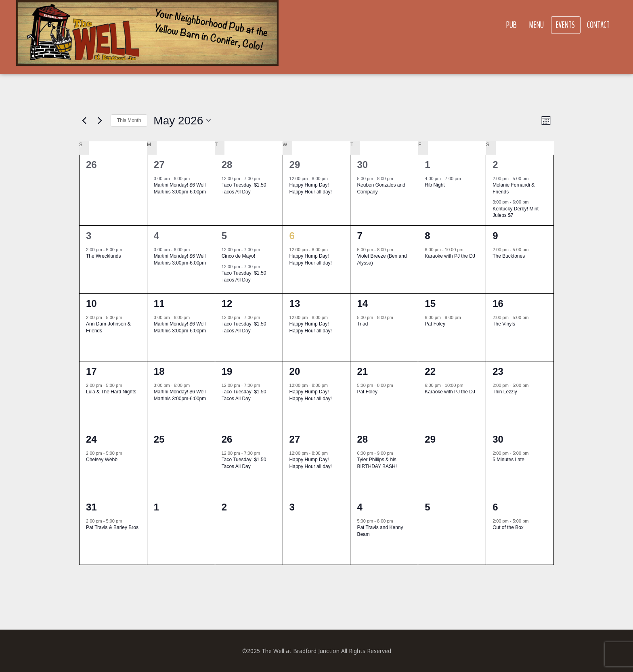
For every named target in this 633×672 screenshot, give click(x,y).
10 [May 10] (91, 303)
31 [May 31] (91, 507)
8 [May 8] (427, 236)
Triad (362, 324)
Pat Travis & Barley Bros (112, 527)
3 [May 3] (89, 236)
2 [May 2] (495, 165)
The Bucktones (509, 256)
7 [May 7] (359, 236)
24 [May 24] (91, 439)
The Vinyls (504, 324)
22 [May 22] (430, 371)
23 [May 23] (498, 371)
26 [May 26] (227, 439)
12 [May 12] (227, 303)
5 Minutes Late (508, 460)
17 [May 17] (91, 371)
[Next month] (100, 120)
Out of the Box (508, 527)
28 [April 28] (227, 165)
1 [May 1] (427, 165)
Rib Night (435, 185)
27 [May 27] (295, 439)
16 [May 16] (498, 303)
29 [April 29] (295, 165)
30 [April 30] (362, 165)
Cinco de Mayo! (238, 256)
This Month (129, 120)
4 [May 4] (156, 236)
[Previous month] (84, 120)
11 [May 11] (159, 303)
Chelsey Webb (102, 460)
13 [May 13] (295, 303)
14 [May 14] (362, 303)
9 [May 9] (495, 236)
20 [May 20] (295, 371)
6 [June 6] (495, 507)
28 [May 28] (362, 439)
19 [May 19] (227, 371)
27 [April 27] (159, 165)
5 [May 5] (224, 236)
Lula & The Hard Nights (111, 392)
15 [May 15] (430, 303)
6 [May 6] (292, 236)
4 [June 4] (359, 507)
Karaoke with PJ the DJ (450, 256)
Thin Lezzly (505, 392)
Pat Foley (435, 324)
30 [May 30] (498, 439)
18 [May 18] (159, 371)
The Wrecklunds (103, 256)
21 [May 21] (362, 371)
